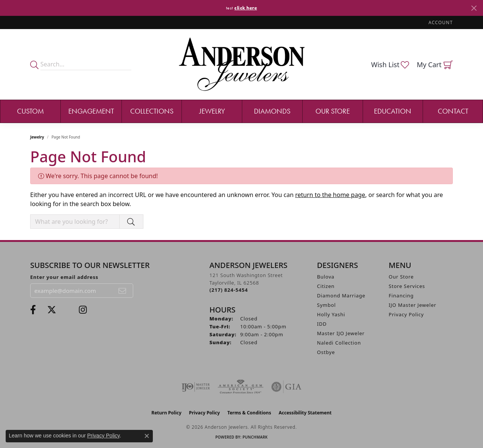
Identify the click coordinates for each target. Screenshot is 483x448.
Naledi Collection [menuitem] (339, 343)
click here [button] (246, 8)
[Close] (474, 8)
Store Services (407, 286)
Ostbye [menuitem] (326, 352)
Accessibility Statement (305, 413)
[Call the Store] (229, 290)
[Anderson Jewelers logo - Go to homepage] (242, 64)
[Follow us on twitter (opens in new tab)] (52, 310)
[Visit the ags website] (241, 387)
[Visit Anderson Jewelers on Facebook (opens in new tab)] (33, 310)
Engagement (91, 111)
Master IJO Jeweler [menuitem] (341, 333)
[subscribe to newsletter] (123, 291)
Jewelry (212, 111)
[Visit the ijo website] (196, 387)
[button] (440, 22)
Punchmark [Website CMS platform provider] (255, 437)
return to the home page (330, 195)
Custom (30, 111)
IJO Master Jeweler (412, 305)
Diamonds (272, 111)
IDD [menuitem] (322, 324)
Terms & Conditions (249, 413)
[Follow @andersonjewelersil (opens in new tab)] (83, 310)
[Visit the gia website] (286, 387)
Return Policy (166, 413)
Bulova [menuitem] (326, 277)
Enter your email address (64, 277)
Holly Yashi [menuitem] (331, 314)
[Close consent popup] (147, 436)
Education (393, 111)
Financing (401, 296)
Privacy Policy (406, 314)
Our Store (333, 111)
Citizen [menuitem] (326, 286)
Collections (152, 111)
